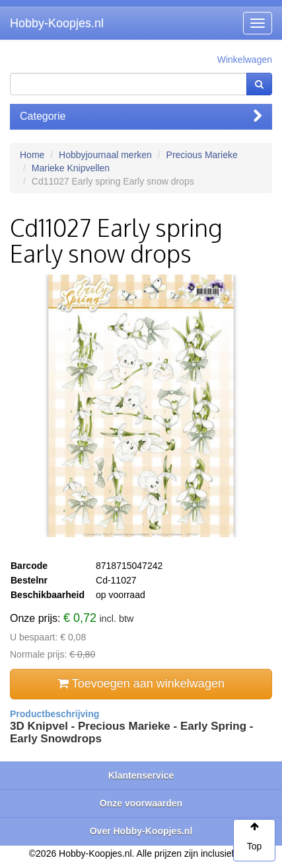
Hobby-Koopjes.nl (57, 23)
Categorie (141, 116)
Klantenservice (141, 775)
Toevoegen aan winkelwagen (141, 683)
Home (32, 155)
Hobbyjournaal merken (105, 155)
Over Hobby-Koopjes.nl (141, 831)
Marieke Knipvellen (71, 168)
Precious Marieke (202, 155)
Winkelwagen (245, 60)
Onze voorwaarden (141, 803)
